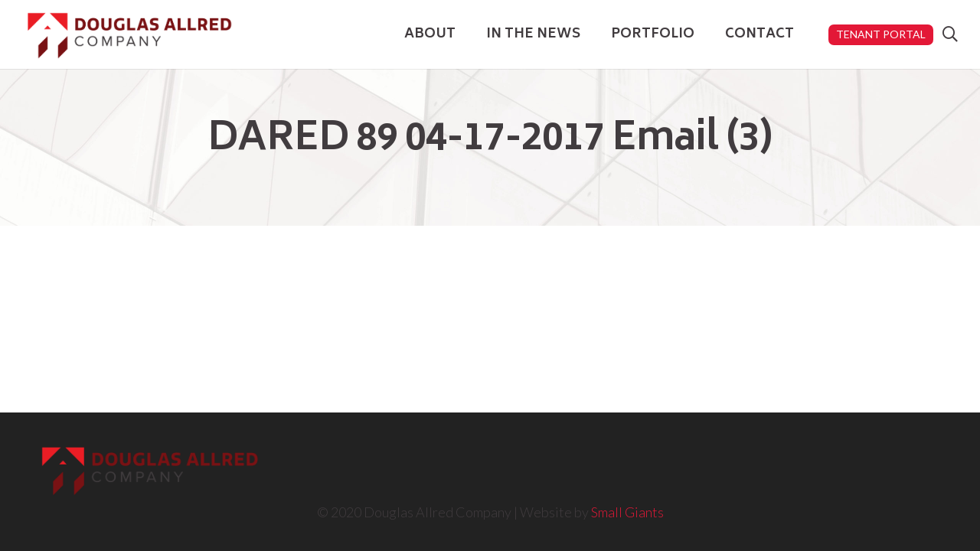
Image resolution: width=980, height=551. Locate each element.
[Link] (129, 35)
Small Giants (627, 512)
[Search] (950, 34)
